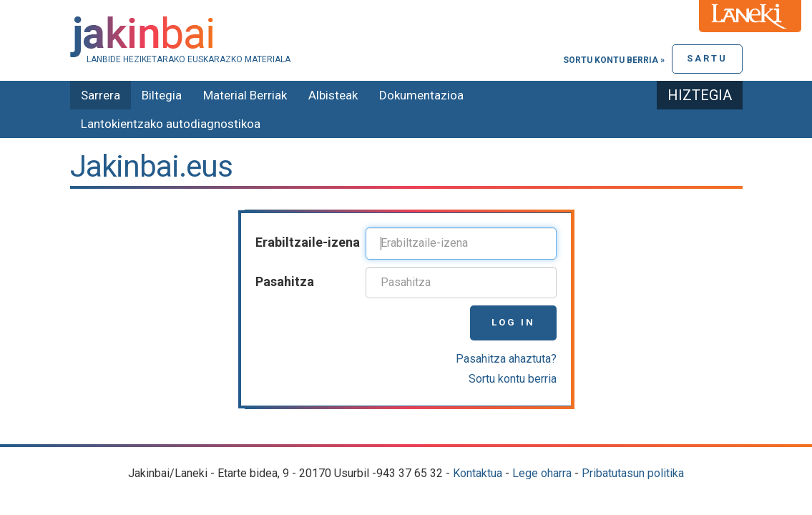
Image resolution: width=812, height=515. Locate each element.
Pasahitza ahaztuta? (506, 359)
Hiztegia (700, 95)
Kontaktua (478, 473)
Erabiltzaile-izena (308, 242)
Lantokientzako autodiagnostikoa (171, 124)
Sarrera (101, 95)
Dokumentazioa (421, 95)
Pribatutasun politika (633, 473)
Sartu (707, 58)
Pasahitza (285, 281)
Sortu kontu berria (513, 379)
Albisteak (333, 95)
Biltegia (162, 95)
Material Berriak (245, 95)
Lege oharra (542, 473)
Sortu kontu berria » (614, 60)
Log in (513, 322)
